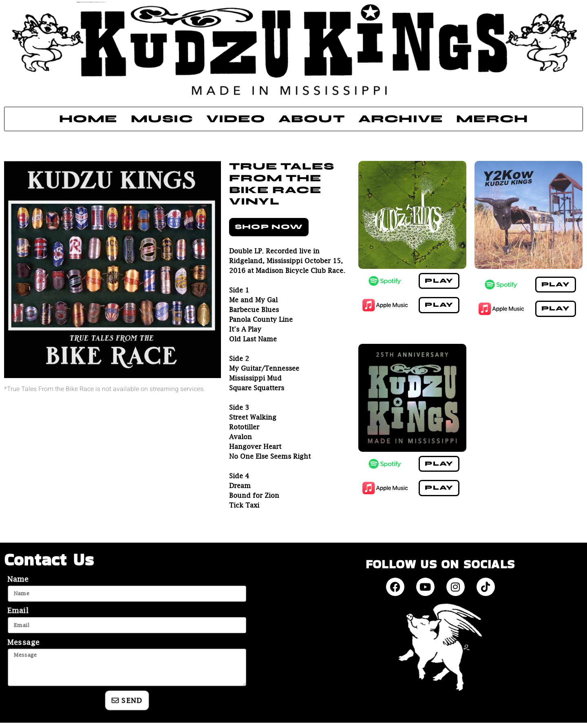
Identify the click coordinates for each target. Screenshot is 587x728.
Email (19, 611)
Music (162, 119)
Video (236, 119)
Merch (492, 119)
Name (19, 580)
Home (88, 119)
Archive (401, 119)
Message (24, 643)
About (312, 119)
